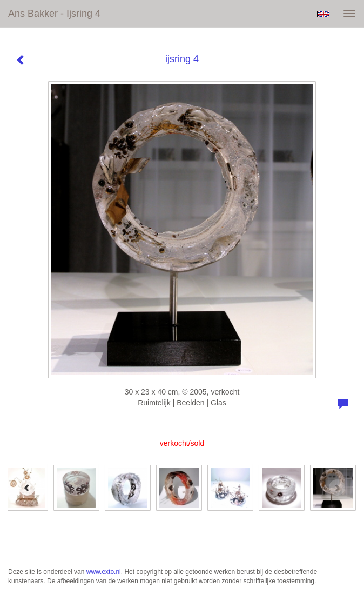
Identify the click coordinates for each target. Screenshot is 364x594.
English (323, 14)
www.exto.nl (104, 572)
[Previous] (27, 488)
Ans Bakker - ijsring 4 (54, 14)
